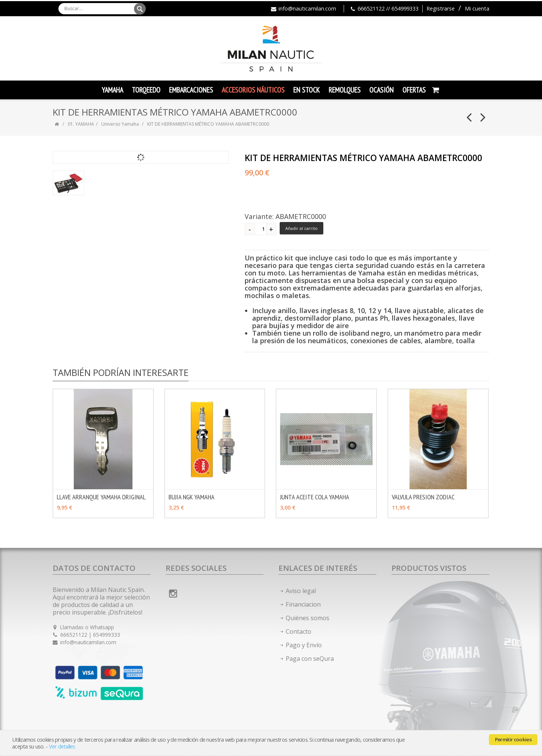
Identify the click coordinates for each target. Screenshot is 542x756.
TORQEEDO (146, 90)
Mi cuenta (477, 8)
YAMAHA (112, 90)
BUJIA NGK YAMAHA (192, 497)
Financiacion (303, 604)
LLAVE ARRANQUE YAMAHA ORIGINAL (101, 497)
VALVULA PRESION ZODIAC (423, 497)
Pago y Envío (304, 645)
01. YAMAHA (81, 124)
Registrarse (441, 8)
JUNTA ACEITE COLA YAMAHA (315, 497)
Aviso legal (301, 591)
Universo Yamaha (120, 124)
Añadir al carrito (301, 228)
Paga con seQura (310, 659)
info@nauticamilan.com (307, 8)
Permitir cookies (513, 739)
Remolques (345, 90)
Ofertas (414, 90)
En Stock (307, 90)
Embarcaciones (191, 90)
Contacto (298, 631)
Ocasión (381, 90)
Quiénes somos (308, 618)
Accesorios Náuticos (253, 90)
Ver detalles (62, 746)
